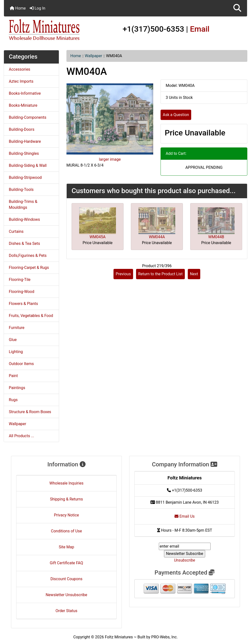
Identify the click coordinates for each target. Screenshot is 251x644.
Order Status (67, 611)
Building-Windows (24, 219)
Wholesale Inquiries (67, 483)
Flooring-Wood (22, 292)
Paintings (17, 388)
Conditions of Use (66, 531)
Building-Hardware (25, 141)
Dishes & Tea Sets (24, 243)
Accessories (19, 69)
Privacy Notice (66, 515)
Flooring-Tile (20, 280)
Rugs (13, 400)
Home (18, 8)
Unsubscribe (185, 560)
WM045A (98, 237)
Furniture (17, 328)
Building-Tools (21, 190)
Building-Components (28, 117)
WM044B (216, 237)
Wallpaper (94, 56)
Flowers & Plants (23, 304)
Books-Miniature (23, 105)
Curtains (16, 231)
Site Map (67, 547)
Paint (13, 376)
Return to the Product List (160, 274)
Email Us (185, 516)
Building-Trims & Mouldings (23, 204)
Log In (38, 8)
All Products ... (21, 436)
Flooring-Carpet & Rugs (29, 268)
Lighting (16, 352)
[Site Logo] (44, 30)
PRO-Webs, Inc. (164, 637)
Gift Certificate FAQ (66, 563)
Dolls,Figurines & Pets (28, 256)
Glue (13, 340)
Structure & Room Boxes (30, 412)
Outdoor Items (21, 364)
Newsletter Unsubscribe (66, 595)
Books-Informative (25, 93)
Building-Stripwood (25, 177)
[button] (237, 8)
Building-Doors (22, 129)
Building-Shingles (24, 153)
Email (200, 29)
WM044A (157, 237)
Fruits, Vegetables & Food (31, 316)
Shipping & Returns (67, 499)
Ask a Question (176, 115)
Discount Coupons (67, 579)
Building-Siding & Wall (28, 165)
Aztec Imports (21, 81)
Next (194, 274)
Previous (123, 274)
